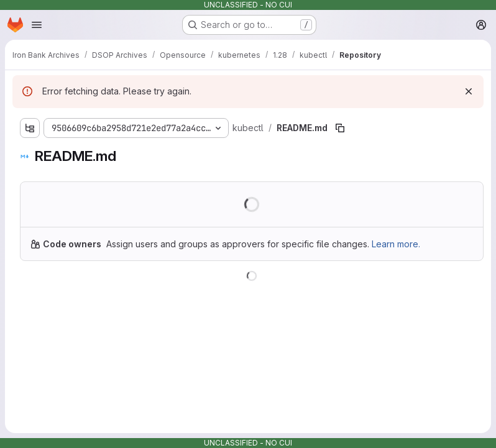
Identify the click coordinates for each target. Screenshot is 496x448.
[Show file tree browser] (30, 128)
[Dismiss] (469, 91)
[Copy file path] (340, 128)
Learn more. (396, 244)
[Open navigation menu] (37, 25)
